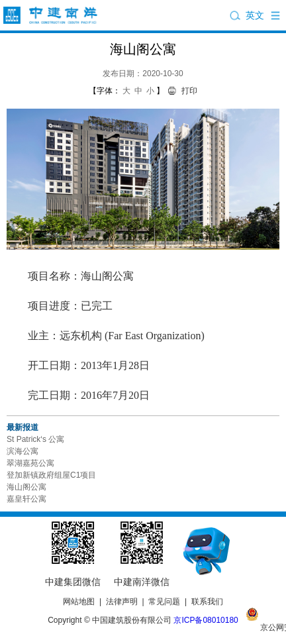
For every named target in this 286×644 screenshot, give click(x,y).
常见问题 (164, 602)
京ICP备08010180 (206, 620)
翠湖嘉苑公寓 (30, 463)
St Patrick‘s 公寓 (35, 439)
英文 (255, 15)
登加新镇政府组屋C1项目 (51, 475)
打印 (189, 91)
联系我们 (207, 602)
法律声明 (122, 602)
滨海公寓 (23, 451)
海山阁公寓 (26, 487)
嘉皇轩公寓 (26, 499)
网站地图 (79, 602)
